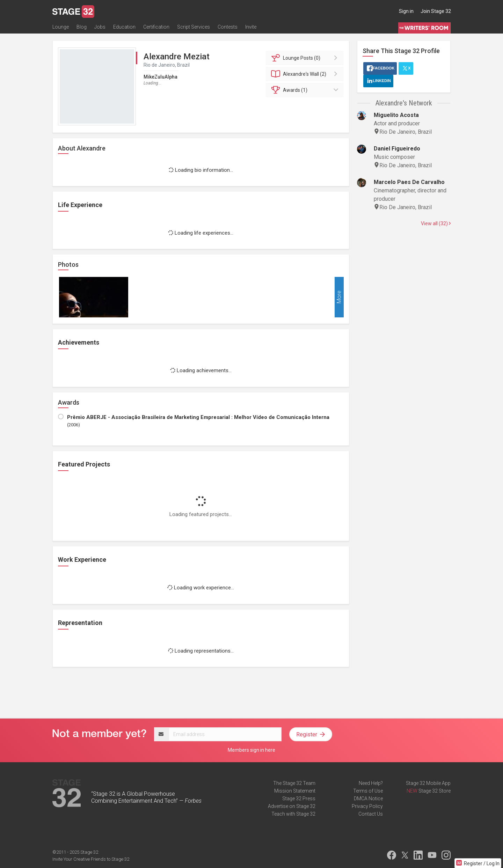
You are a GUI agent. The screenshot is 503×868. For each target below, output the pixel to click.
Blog (82, 27)
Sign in (406, 11)
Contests (228, 27)
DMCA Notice (368, 799)
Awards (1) (306, 90)
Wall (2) (306, 74)
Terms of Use (368, 791)
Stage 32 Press (299, 799)
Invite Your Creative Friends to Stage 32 (91, 859)
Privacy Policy (367, 806)
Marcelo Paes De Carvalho (409, 182)
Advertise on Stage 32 (292, 806)
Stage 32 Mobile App (428, 783)
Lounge (61, 27)
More (339, 297)
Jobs (100, 27)
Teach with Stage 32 (293, 814)
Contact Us (371, 814)
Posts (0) (306, 58)
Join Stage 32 (436, 11)
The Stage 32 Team (294, 783)
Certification (156, 27)
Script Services (194, 27)
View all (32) (436, 223)
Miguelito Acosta (396, 115)
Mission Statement (295, 791)
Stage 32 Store (435, 791)
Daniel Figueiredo (397, 149)
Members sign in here (251, 750)
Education (124, 27)
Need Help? (371, 783)
